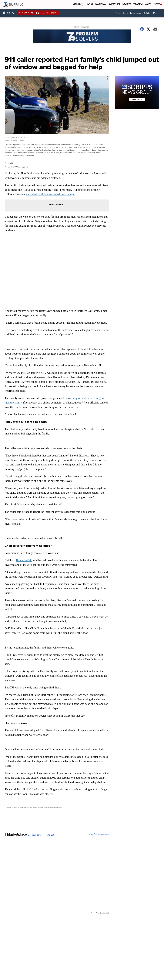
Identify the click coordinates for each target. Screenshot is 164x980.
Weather (115, 4)
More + (156, 13)
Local (90, 4)
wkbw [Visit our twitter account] (14, 13)
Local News (136, 13)
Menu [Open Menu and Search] (78, 4)
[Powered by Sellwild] (104, 913)
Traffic (138, 4)
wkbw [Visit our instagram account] (9, 13)
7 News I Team (121, 13)
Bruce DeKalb (24, 560)
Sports (127, 4)
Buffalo (147, 13)
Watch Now (153, 4)
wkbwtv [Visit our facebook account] (5, 13)
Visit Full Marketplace (99, 834)
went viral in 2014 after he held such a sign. (50, 194)
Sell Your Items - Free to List (41, 835)
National (101, 4)
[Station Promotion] (82, 37)
